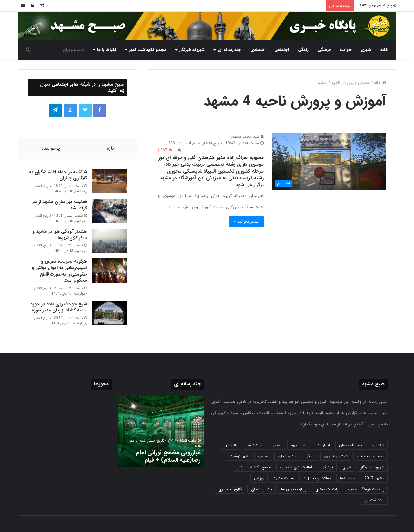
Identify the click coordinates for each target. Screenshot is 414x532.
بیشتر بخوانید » (246, 222)
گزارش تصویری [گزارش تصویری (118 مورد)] (230, 489)
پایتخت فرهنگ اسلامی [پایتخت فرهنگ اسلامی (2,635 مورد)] (366, 489)
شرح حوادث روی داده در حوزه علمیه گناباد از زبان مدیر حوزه (59, 307)
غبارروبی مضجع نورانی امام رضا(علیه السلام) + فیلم (168, 456)
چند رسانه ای (229, 50)
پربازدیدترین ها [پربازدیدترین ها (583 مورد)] (294, 489)
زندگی (303, 50)
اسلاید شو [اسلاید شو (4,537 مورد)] (254, 445)
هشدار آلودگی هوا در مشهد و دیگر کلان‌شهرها (60, 235)
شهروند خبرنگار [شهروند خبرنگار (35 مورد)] (372, 467)
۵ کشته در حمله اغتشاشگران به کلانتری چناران (58, 175)
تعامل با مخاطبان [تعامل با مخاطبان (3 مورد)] (370, 456)
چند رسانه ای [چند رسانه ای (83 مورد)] (261, 489)
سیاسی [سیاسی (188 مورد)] (263, 456)
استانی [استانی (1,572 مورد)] (277, 445)
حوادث (346, 50)
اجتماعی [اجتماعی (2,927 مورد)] (378, 445)
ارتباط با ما (107, 50)
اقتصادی (258, 50)
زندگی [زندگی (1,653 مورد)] (310, 456)
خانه (384, 50)
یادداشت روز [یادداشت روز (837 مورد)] (374, 500)
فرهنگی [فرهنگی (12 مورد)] (327, 467)
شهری (366, 50)
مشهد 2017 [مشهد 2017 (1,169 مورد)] (374, 478)
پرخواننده (51, 148)
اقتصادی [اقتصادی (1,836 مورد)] (231, 445)
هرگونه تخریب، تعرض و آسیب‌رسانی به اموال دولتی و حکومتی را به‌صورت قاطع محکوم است (59, 271)
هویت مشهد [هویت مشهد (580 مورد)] (283, 478)
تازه (110, 148)
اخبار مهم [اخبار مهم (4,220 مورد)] (298, 445)
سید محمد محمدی (246, 136)
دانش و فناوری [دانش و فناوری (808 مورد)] (336, 456)
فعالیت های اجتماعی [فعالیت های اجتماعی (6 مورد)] (296, 467)
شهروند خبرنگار (192, 50)
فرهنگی (324, 50)
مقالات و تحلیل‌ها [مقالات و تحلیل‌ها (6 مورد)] (317, 478)
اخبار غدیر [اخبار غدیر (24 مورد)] (322, 445)
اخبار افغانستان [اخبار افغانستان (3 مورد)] (351, 445)
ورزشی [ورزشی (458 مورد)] (259, 478)
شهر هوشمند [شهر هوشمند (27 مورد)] (239, 456)
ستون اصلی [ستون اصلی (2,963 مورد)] (287, 456)
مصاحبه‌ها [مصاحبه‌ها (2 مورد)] (348, 478)
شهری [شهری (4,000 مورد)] (347, 467)
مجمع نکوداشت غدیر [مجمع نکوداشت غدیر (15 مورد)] (254, 467)
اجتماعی (282, 50)
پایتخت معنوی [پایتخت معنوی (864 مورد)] (327, 489)
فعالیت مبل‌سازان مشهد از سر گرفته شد (60, 205)
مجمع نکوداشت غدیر (148, 50)
